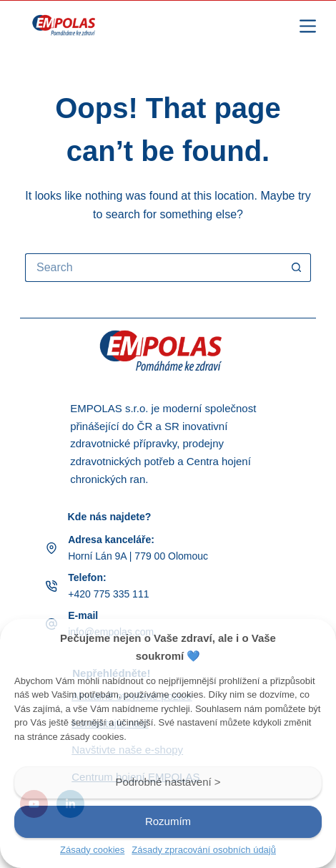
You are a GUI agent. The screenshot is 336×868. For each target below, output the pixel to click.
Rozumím (168, 821)
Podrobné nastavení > (168, 782)
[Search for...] (154, 268)
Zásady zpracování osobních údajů (204, 850)
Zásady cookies (92, 850)
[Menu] (308, 26)
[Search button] (297, 268)
